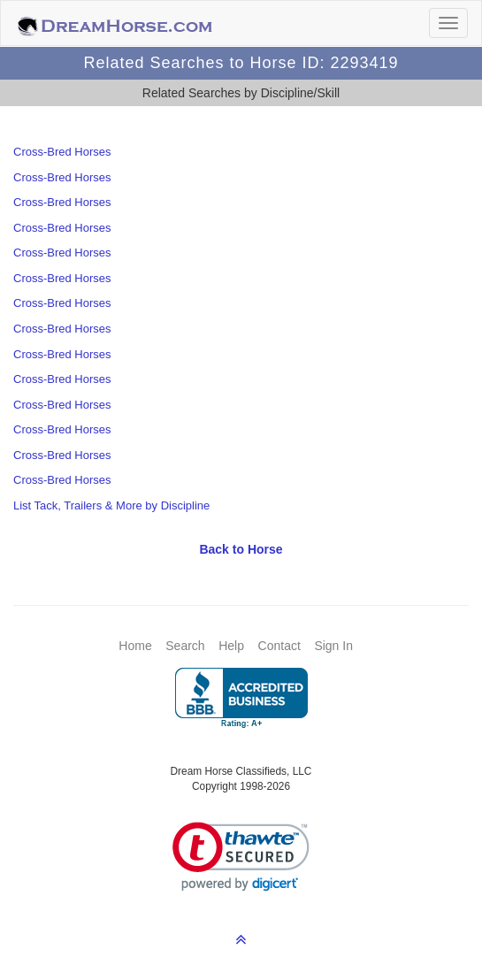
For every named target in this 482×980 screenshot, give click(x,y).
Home (135, 646)
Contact (279, 646)
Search (185, 646)
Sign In (333, 646)
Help (231, 646)
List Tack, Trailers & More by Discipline (111, 505)
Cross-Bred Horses (62, 152)
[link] (241, 857)
